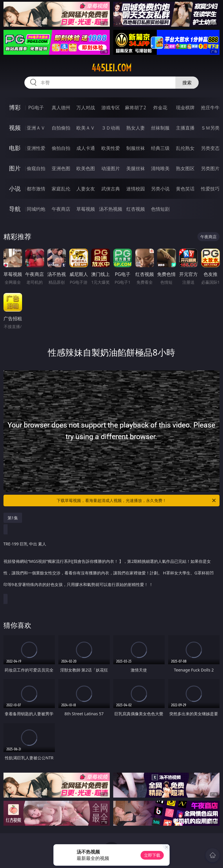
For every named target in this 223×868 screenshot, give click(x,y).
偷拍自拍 (61, 148)
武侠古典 (111, 189)
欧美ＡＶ (86, 128)
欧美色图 (86, 168)
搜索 (187, 83)
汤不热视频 (111, 209)
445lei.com (111, 68)
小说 (15, 189)
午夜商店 (61, 209)
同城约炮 (36, 209)
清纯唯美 (160, 168)
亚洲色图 (61, 168)
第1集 (13, 518)
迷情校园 (136, 189)
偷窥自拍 (36, 168)
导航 (15, 209)
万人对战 (86, 108)
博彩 (15, 107)
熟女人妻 (136, 128)
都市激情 (36, 189)
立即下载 (152, 855)
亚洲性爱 (36, 148)
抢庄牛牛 (210, 108)
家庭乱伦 (61, 189)
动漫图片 (111, 168)
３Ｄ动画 (111, 128)
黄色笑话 (185, 189)
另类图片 (210, 168)
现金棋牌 (185, 108)
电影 (15, 148)
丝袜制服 (160, 128)
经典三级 (160, 148)
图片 (15, 168)
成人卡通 (86, 148)
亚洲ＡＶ (36, 128)
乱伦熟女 (185, 148)
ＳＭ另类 (210, 128)
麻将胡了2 (135, 108)
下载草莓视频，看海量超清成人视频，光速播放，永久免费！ (137, 501)
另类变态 (210, 148)
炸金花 (160, 108)
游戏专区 (111, 108)
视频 (15, 128)
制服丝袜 (136, 148)
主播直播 (185, 128)
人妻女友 (86, 189)
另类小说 (160, 189)
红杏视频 (136, 209)
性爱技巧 (210, 189)
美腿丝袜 (136, 168)
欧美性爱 (111, 148)
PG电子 (36, 108)
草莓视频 (86, 209)
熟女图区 (185, 168)
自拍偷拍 (61, 128)
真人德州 (61, 108)
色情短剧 (160, 209)
